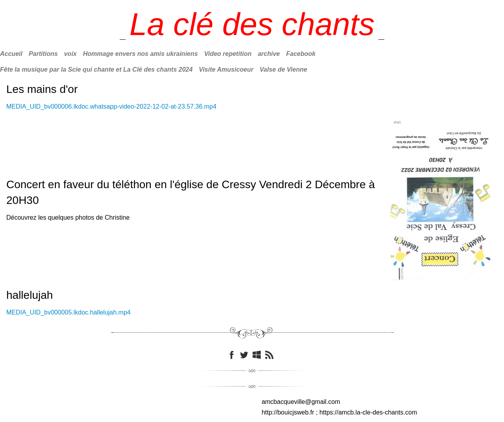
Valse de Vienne (284, 69)
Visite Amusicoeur (226, 69)
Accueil (11, 54)
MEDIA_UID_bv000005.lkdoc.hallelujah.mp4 (69, 312)
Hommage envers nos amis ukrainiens (141, 54)
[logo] (252, 24)
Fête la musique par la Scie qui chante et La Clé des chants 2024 (96, 69)
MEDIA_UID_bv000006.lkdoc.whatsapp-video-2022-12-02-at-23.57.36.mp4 (111, 106)
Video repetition (228, 54)
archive (269, 54)
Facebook (301, 54)
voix (70, 54)
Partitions (43, 54)
